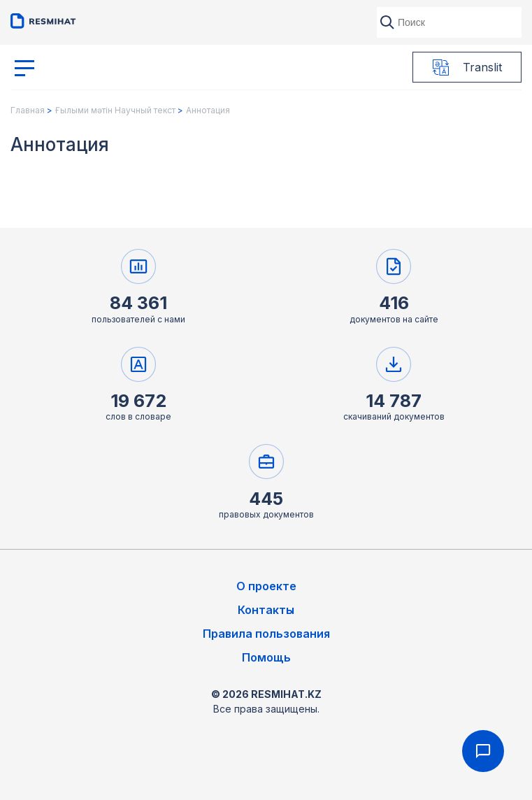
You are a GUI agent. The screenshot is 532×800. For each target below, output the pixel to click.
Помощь (266, 657)
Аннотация (208, 110)
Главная (28, 110)
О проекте (266, 586)
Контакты (266, 610)
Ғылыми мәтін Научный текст (115, 110)
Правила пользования (266, 634)
